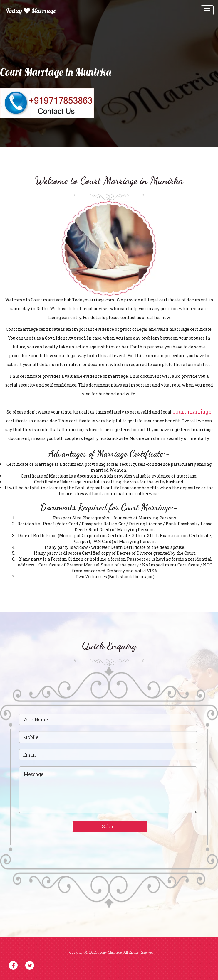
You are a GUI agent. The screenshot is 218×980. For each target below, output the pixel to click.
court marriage (192, 411)
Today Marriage (31, 11)
